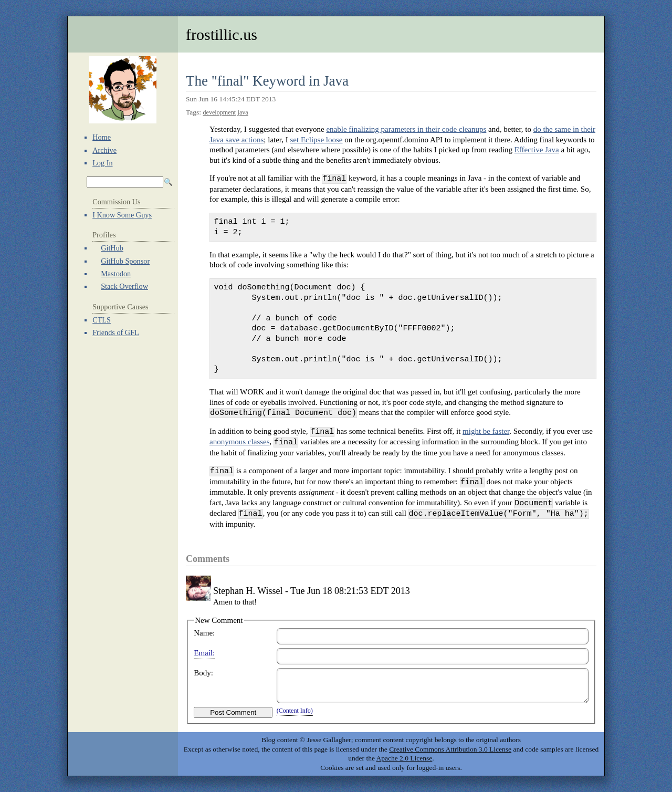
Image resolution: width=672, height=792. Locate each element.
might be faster (486, 432)
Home (102, 137)
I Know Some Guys (122, 215)
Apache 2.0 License (405, 758)
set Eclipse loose (317, 140)
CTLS (102, 320)
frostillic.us (222, 34)
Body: (203, 673)
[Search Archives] (125, 182)
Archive (104, 150)
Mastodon (116, 274)
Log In (102, 163)
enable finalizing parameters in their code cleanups (406, 129)
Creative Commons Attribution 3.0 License (450, 749)
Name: (204, 633)
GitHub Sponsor (125, 261)
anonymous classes (240, 442)
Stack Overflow (124, 286)
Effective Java (537, 150)
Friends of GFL (116, 332)
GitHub (112, 248)
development (219, 112)
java (243, 112)
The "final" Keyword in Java (267, 81)
